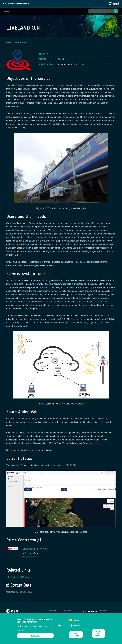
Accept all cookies (99, 635)
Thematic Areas (20, 42)
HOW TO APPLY (50, 611)
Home (9, 42)
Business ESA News (20, 577)
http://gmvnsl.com (29, 557)
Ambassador (67, 611)
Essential (76, 622)
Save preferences (76, 636)
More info (35, 637)
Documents (103, 611)
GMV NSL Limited (35, 549)
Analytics (76, 627)
